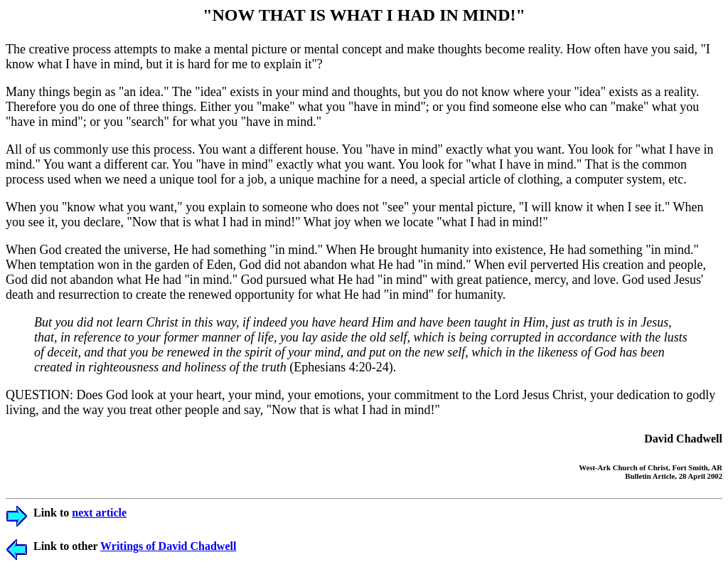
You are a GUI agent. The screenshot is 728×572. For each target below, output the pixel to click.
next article (99, 513)
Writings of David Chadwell (168, 546)
